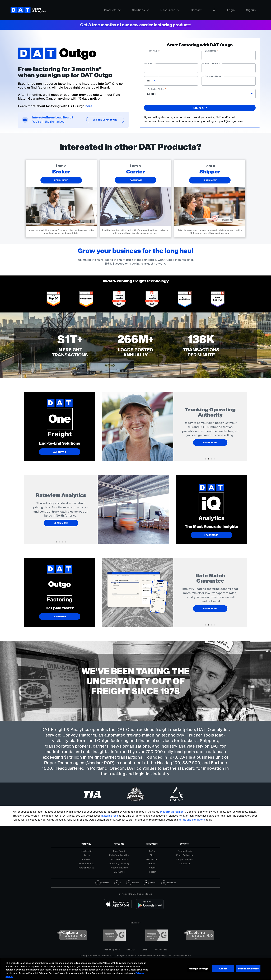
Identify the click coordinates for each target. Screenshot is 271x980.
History (86, 855)
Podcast (152, 872)
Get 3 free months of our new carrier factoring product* (135, 25)
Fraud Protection (185, 855)
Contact (196, 10)
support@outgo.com (228, 121)
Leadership (86, 851)
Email (151, 63)
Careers (86, 859)
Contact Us (185, 863)
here (89, 106)
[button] (205, 459)
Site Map (131, 950)
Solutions (141, 10)
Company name (214, 76)
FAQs (152, 851)
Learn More (210, 440)
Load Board (119, 851)
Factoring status (157, 89)
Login (231, 10)
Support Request (185, 859)
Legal (144, 950)
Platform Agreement (172, 812)
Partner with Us (86, 868)
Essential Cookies (248, 969)
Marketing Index (112, 950)
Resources (170, 10)
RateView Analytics (119, 855)
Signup (251, 10)
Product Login (185, 851)
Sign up (200, 108)
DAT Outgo (119, 872)
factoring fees (110, 816)
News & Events (86, 863)
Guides (152, 863)
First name (154, 51)
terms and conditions (192, 820)
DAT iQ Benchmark (119, 859)
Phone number (213, 63)
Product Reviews (119, 868)
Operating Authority (119, 863)
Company (86, 844)
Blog (152, 855)
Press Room (152, 859)
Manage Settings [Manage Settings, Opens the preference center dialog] (199, 969)
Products (112, 10)
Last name (211, 51)
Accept (223, 969)
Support (185, 844)
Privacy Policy (160, 950)
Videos (152, 868)
